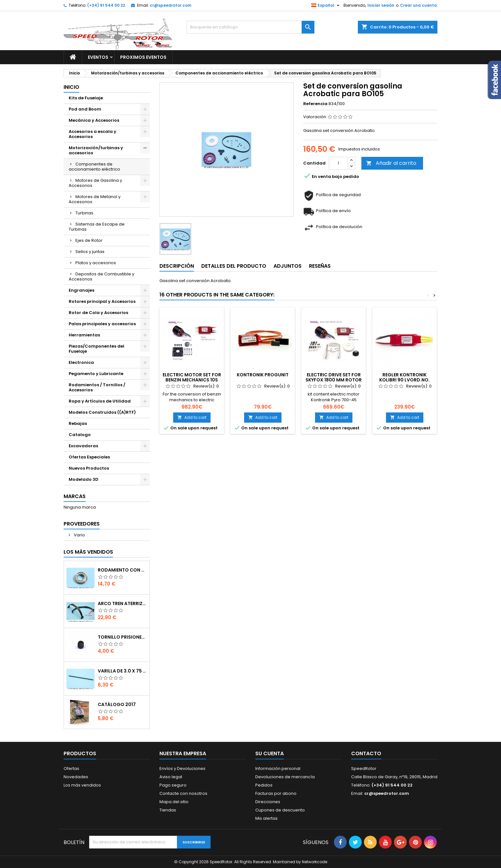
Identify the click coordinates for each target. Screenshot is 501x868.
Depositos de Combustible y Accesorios (101, 277)
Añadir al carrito (391, 163)
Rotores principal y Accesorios (102, 301)
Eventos (98, 57)
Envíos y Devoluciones (182, 768)
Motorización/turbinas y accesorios (96, 150)
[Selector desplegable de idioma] (326, 5)
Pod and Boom (85, 109)
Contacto (366, 753)
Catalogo (80, 435)
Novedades (76, 777)
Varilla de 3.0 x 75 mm (122, 671)
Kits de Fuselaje (86, 98)
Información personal (278, 768)
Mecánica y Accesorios (94, 120)
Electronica (81, 362)
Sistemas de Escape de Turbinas (97, 227)
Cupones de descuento (280, 810)
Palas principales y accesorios (102, 324)
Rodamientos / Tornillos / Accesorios (97, 387)
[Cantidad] (338, 163)
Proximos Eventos (143, 57)
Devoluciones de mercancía (285, 777)
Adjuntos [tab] (288, 266)
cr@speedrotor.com (171, 5)
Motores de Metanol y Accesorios (95, 199)
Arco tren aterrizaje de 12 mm (122, 603)
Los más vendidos (88, 552)
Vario (79, 535)
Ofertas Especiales (89, 457)
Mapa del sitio (174, 802)
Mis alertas (266, 818)
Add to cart (192, 417)
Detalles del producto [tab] (234, 266)
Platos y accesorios (96, 263)
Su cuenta (270, 753)
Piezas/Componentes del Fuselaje (96, 349)
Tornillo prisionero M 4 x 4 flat (122, 637)
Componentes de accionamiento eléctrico (94, 167)
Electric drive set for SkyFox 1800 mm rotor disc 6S (334, 380)
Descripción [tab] (177, 266)
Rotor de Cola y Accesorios (98, 313)
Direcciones (268, 802)
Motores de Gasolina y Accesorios (95, 183)
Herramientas (84, 335)
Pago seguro (173, 785)
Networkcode (315, 862)
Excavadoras (83, 446)
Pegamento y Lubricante (96, 374)
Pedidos (264, 785)
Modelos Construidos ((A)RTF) (102, 412)
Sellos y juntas (90, 252)
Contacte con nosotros (183, 793)
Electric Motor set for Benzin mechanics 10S (192, 377)
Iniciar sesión (381, 5)
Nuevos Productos (89, 468)
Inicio (71, 87)
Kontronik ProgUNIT (263, 375)
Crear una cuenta (418, 5)
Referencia (315, 104)
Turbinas (84, 213)
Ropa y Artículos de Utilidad (100, 401)
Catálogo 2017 (117, 704)
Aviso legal (171, 777)
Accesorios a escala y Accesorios (92, 134)
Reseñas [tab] (320, 266)
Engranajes (81, 290)
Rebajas (78, 423)
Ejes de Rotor (89, 240)
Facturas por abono (276, 793)
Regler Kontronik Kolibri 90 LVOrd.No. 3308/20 (405, 380)
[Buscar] (250, 27)
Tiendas (168, 810)
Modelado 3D (84, 479)
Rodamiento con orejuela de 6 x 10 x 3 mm (122, 570)
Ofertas (71, 768)
